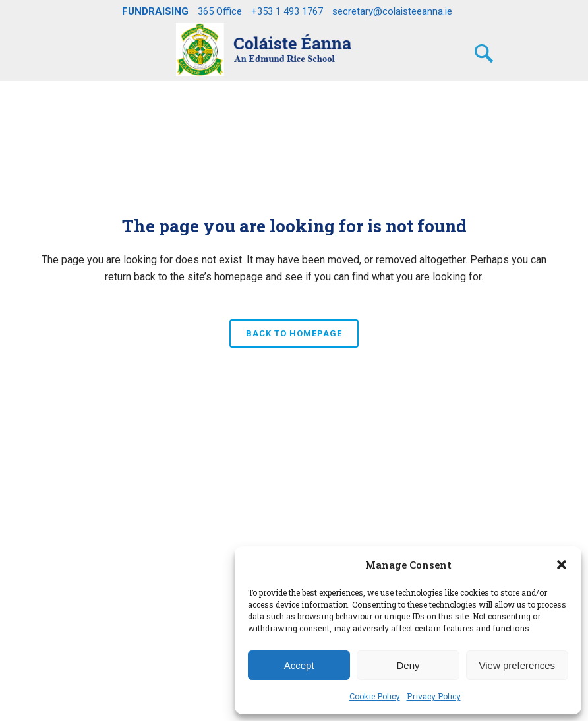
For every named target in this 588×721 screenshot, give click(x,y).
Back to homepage (294, 333)
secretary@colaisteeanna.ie (392, 11)
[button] (562, 565)
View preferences (517, 665)
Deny (408, 665)
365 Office (220, 11)
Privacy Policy (434, 696)
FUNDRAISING (155, 11)
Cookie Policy (375, 696)
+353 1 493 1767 (287, 11)
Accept (299, 665)
